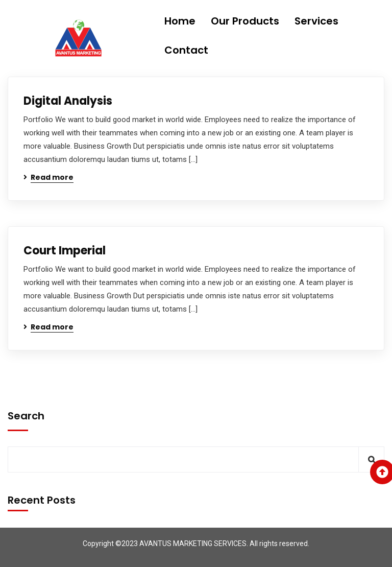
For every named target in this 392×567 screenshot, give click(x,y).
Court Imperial (65, 251)
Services (316, 21)
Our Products (245, 21)
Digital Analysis (68, 101)
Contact (186, 50)
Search (26, 416)
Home (180, 21)
